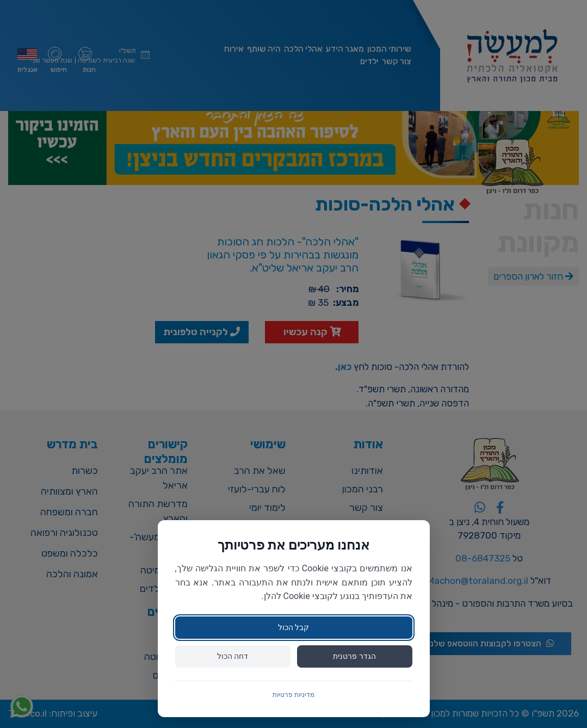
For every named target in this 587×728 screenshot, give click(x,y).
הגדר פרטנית (354, 656)
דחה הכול (233, 656)
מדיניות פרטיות (293, 695)
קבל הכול (293, 627)
